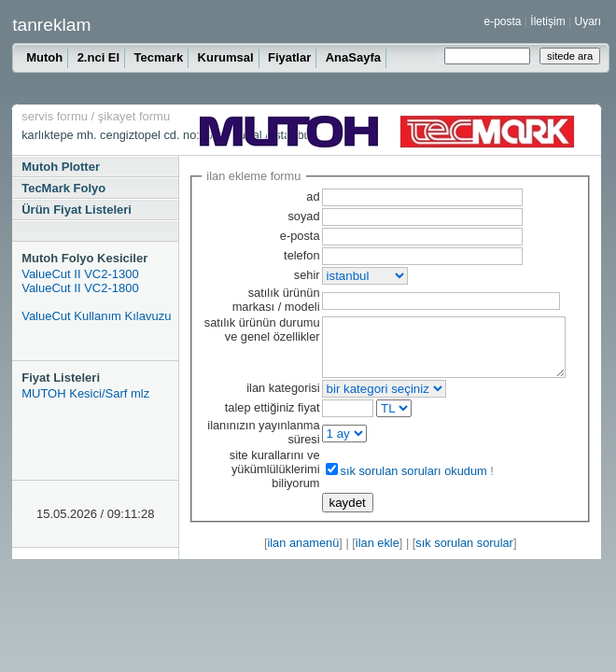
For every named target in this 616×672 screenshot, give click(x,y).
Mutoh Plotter (61, 167)
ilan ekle (378, 554)
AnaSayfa (353, 57)
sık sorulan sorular (464, 554)
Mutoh (44, 57)
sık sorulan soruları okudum (395, 482)
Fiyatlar (289, 57)
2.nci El (99, 57)
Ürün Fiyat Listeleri (77, 210)
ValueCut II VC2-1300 (80, 274)
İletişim (547, 21)
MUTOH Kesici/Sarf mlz (85, 393)
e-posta (503, 21)
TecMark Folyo (63, 188)
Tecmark (159, 57)
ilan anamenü (303, 554)
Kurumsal (226, 57)
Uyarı (588, 21)
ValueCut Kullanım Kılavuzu (96, 316)
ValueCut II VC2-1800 (80, 288)
